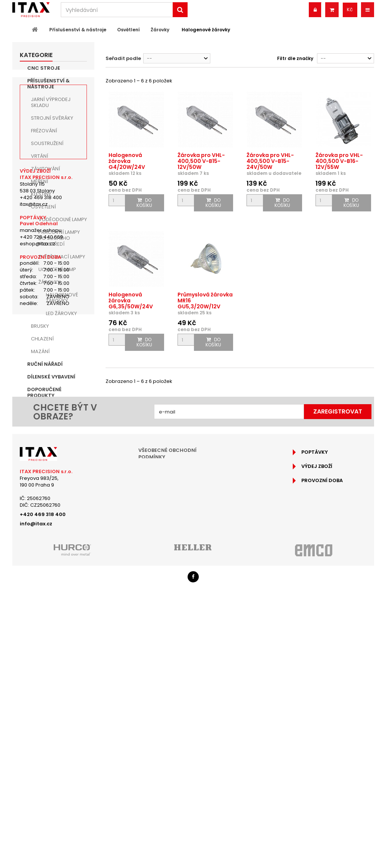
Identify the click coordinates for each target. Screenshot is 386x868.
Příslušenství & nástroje (48, 84)
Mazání (40, 351)
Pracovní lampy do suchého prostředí (59, 238)
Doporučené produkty (44, 392)
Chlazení (42, 339)
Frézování (44, 131)
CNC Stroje (44, 68)
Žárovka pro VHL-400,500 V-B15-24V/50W (270, 161)
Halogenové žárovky (62, 298)
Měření (40, 181)
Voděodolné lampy (63, 219)
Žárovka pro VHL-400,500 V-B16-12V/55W (339, 161)
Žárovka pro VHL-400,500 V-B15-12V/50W (201, 161)
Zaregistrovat (338, 676)
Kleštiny (41, 194)
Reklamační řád (160, 741)
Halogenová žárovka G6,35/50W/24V (131, 301)
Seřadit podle (123, 58)
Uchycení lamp (57, 269)
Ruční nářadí (45, 364)
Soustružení (47, 143)
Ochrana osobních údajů (175, 750)
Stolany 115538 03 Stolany (37, 526)
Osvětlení (43, 207)
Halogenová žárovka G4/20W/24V (127, 161)
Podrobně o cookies (167, 760)
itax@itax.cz (34, 543)
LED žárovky (61, 313)
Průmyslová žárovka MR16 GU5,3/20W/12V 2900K (205, 304)
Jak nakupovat (159, 731)
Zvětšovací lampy (62, 257)
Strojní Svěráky (52, 118)
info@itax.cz (36, 788)
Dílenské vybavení (51, 377)
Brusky (40, 326)
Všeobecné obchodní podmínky (167, 718)
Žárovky (49, 282)
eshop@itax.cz (37, 583)
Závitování (45, 169)
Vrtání (40, 156)
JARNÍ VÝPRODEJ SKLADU (51, 102)
